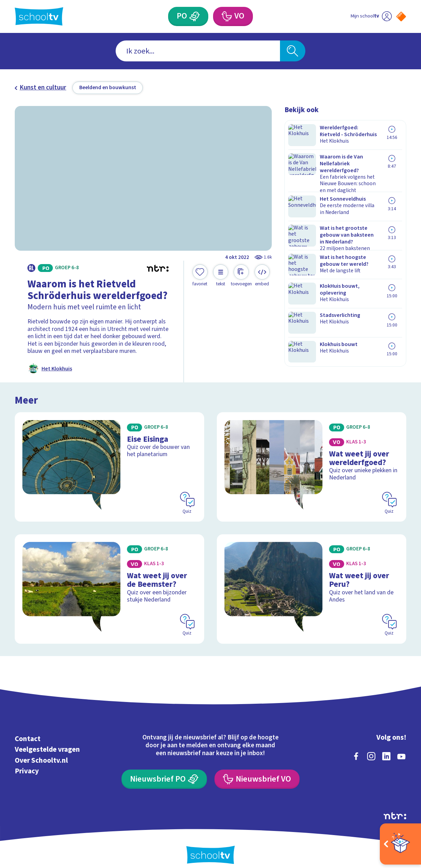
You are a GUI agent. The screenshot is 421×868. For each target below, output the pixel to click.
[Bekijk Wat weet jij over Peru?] (312, 582)
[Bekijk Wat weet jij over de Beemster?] (109, 582)
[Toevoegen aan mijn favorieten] (200, 276)
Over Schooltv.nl (41, 751)
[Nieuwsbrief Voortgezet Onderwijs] (257, 770)
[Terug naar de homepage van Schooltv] (39, 16)
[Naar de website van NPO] (401, 16)
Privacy (27, 762)
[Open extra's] (400, 844)
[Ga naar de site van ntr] (395, 807)
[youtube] (401, 747)
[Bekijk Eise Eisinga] (109, 464)
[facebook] (356, 747)
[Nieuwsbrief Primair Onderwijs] (164, 770)
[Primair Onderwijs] (195, 16)
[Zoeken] (293, 51)
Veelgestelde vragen (47, 740)
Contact (28, 730)
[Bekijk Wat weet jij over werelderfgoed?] (312, 464)
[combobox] (198, 51)
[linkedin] (386, 747)
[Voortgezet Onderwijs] (226, 16)
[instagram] (371, 747)
